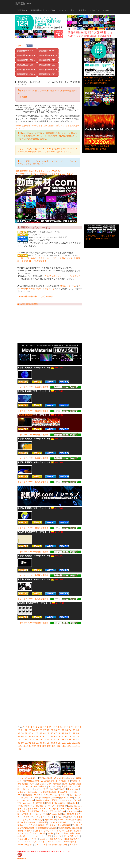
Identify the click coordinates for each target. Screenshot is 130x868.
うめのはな (38, 820)
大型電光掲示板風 (49, 792)
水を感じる (66, 786)
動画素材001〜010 (48, 74)
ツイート (19, 46)
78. (45, 740)
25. (37, 730)
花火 (19, 781)
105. (25, 746)
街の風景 (28, 795)
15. (65, 727)
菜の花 (33, 784)
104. (20, 746)
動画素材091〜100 (26, 55)
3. (29, 727)
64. (56, 736)
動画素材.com (23, 3)
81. (56, 740)
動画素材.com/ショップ (43, 10)
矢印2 (49, 836)
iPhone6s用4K (55, 814)
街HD (48, 800)
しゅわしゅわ (33, 836)
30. (56, 730)
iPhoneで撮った (65, 792)
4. (31, 727)
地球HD (70, 809)
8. (41, 727)
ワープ (37, 845)
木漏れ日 (29, 831)
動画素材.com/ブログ (89, 10)
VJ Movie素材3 (60, 778)
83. (63, 740)
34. (71, 730)
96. (48, 743)
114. (69, 746)
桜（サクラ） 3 (62, 795)
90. (26, 743)
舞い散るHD (41, 806)
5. (34, 727)
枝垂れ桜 (21, 836)
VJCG (20, 795)
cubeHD (31, 806)
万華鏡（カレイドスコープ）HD (66, 800)
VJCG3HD (49, 795)
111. (54, 746)
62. (48, 736)
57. (30, 736)
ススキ (42, 842)
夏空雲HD (40, 803)
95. (45, 743)
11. (51, 727)
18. (76, 727)
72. (23, 740)
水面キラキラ (50, 820)
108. (39, 746)
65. (59, 736)
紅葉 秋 (69, 831)
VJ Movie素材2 (46, 778)
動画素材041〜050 (48, 65)
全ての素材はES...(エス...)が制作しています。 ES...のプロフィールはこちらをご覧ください (47, 162)
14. (62, 727)
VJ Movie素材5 (33, 781)
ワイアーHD (53, 806)
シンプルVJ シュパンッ (54, 831)
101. (69, 743)
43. (41, 733)
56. (26, 736)
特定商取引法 (22, 859)
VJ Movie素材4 (75, 778)
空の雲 (74, 781)
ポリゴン (57, 836)
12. (54, 727)
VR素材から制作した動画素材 (34, 822)
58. (34, 736)
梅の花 (43, 833)
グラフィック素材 (67, 10)
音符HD (45, 811)
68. (71, 736)
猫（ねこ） (28, 789)
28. (48, 730)
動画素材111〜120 (26, 51)
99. (59, 743)
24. (34, 730)
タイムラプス (61, 817)
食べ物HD (40, 800)
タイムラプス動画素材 (34, 825)
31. (59, 730)
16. (69, 727)
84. (67, 740)
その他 (107, 10)
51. (71, 733)
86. (74, 740)
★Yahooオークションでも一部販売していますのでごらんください (44, 174)
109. (44, 746)
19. (80, 727)
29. (52, 730)
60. (41, 736)
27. (45, 730)
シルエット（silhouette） (28, 792)
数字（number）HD (26, 803)
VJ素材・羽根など (39, 786)
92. (34, 743)
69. (74, 736)
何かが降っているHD (50, 798)
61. (45, 736)
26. (41, 730)
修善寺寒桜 (75, 833)
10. (47, 727)
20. (19, 730)
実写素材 (73, 845)
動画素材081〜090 (48, 55)
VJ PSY (26, 786)
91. (30, 743)
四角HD (50, 803)
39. (26, 733)
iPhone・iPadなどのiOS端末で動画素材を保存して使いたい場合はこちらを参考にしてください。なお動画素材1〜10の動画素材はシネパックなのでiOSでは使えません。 (47, 136)
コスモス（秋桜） (42, 789)
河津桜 (50, 833)
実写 (75, 792)
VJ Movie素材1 (31, 778)
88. (19, 743)
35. (74, 730)
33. (67, 730)
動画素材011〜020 (26, 74)
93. (37, 743)
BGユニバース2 (54, 842)
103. (78, 743)
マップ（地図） (32, 833)
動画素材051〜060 (26, 65)
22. (26, 730)
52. (74, 733)
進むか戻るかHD (62, 803)
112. (59, 746)
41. (34, 733)
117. (20, 749)
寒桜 (57, 833)
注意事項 (23, 97)
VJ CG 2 (62, 789)
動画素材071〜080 (26, 60)
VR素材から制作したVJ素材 (55, 845)
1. (24, 727)
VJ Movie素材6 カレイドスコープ (55, 781)
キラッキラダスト (39, 817)
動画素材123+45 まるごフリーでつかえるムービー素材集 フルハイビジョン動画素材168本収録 (99, 80)
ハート (51, 817)
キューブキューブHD (39, 814)
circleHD (74, 803)
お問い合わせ (47, 296)
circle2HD (22, 806)
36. (78, 730)
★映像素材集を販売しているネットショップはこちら (39, 171)
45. (48, 733)
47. (56, 733)
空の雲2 (56, 786)
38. (23, 733)
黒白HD (63, 806)
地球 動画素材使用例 (28, 304)
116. (78, 746)
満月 (37, 798)
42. (37, 733)
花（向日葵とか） (71, 836)
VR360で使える (70, 842)
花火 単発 (38, 831)
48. (59, 733)
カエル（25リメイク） (27, 839)
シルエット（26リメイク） (51, 839)
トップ (20, 778)
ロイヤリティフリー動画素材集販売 (49, 387)
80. (52, 740)
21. (23, 730)
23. (30, 730)
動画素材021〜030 (48, 70)
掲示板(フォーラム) (68, 286)
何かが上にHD (66, 798)
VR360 (60, 820)
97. (52, 743)
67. (67, 736)
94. (41, 743)
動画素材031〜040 (26, 70)
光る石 (40, 784)
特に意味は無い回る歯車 (46, 828)
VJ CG (54, 789)
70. (78, 736)
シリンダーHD (72, 811)
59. (37, 736)
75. (34, 740)
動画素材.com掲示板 (28, 296)
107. (34, 746)
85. (71, 740)
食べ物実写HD (34, 811)
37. (19, 733)
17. (73, 727)
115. (74, 746)
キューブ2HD (45, 809)
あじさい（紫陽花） (53, 784)
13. (58, 727)
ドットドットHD (31, 809)
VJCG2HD (38, 795)
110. (49, 746)
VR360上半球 (71, 820)
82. (59, 740)
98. (56, 743)
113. (64, 746)
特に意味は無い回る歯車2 (70, 828)
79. (48, 740)
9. (44, 727)
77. (41, 740)
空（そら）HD (27, 798)
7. (39, 727)
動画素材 (22, 10)
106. (29, 746)
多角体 (20, 831)
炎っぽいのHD (59, 809)
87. (78, 740)
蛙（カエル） (73, 789)
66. (63, 736)
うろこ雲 (25, 817)
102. (74, 743)
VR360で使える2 (25, 845)
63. (52, 736)
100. (64, 743)
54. (19, 736)
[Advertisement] (55, 43)
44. (45, 733)
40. (30, 733)
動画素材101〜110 (48, 51)
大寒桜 (65, 833)
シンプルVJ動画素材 (57, 822)
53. (78, 733)
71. (19, 740)
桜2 (50, 786)
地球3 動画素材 (26, 415)
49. (63, 733)
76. (37, 740)
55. (23, 736)
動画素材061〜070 (48, 60)
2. (27, 727)
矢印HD (61, 811)
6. (36, 727)
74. (30, 740)
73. (26, 740)
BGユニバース (30, 842)
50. (67, 733)
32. (63, 730)
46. (52, 733)
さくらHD (27, 820)
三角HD (53, 811)
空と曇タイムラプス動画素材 (58, 825)
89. (23, 743)
